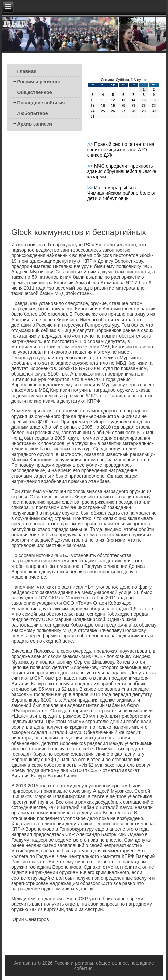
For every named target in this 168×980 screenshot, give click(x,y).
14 (133, 100)
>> (91, 144)
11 (103, 100)
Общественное (35, 92)
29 (144, 111)
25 (103, 111)
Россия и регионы (39, 82)
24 (93, 111)
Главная (27, 71)
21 (133, 106)
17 (93, 106)
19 (113, 106)
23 (154, 106)
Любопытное (33, 113)
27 (123, 111)
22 (144, 106)
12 (113, 100)
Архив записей (35, 124)
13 (123, 100)
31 (93, 117)
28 (133, 111)
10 (93, 100)
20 (123, 106)
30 (154, 111)
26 (113, 111)
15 (144, 100)
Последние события (41, 103)
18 (103, 106)
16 (154, 100)
